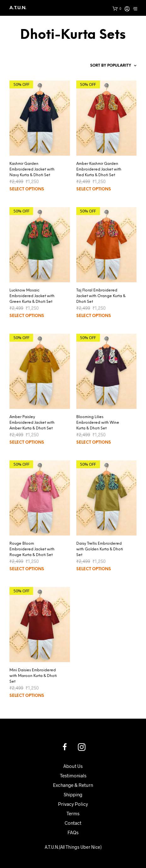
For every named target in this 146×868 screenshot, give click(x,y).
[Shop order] (104, 66)
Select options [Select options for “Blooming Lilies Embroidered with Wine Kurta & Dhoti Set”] (94, 443)
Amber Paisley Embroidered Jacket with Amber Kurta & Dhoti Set (32, 423)
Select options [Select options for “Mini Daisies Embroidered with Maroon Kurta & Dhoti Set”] (27, 696)
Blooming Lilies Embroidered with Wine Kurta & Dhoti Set (98, 423)
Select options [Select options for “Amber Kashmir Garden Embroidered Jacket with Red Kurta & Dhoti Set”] (94, 189)
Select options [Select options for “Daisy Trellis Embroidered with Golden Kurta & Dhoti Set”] (94, 569)
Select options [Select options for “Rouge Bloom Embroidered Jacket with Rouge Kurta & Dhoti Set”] (27, 569)
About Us (73, 766)
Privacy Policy (73, 804)
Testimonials (73, 775)
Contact (73, 823)
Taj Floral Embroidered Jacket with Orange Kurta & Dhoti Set (101, 296)
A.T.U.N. (18, 8)
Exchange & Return (73, 785)
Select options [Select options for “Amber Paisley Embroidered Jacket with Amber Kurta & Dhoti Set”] (27, 443)
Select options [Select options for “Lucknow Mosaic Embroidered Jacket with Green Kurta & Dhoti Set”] (27, 316)
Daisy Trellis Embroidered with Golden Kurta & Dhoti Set (100, 549)
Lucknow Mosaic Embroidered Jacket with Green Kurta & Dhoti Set (32, 296)
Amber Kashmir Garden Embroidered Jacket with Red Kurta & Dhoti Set (99, 169)
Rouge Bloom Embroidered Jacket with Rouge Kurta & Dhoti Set (32, 549)
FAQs (73, 832)
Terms (73, 813)
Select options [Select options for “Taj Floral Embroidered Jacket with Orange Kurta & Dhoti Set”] (94, 316)
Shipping (73, 794)
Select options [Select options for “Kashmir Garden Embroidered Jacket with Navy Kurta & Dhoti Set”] (27, 189)
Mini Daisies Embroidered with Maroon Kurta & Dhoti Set (33, 676)
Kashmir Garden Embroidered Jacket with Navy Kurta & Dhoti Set (32, 169)
